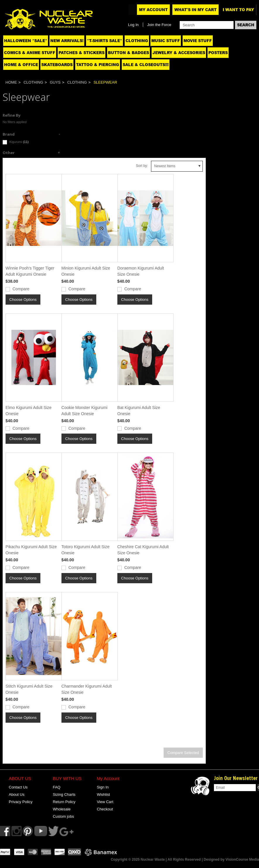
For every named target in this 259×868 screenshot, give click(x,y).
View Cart (105, 802)
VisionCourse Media (242, 860)
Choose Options (23, 300)
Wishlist (103, 794)
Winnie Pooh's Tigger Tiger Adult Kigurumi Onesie (30, 271)
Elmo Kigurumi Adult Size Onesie (29, 411)
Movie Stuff (198, 41)
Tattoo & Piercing (98, 65)
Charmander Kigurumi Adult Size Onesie (87, 689)
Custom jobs (63, 816)
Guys (55, 82)
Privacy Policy (21, 802)
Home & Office (21, 65)
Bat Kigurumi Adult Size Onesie (139, 411)
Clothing (137, 41)
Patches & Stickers (82, 53)
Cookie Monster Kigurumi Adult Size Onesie (84, 411)
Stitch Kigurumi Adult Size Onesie (29, 689)
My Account (153, 10)
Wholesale (62, 809)
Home (11, 82)
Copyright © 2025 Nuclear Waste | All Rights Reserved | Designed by (168, 860)
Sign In (103, 787)
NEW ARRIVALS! (67, 41)
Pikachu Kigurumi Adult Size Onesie (31, 550)
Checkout (105, 809)
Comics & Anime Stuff (30, 53)
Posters (218, 53)
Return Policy (64, 802)
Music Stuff (166, 41)
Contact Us (18, 787)
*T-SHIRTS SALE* (104, 41)
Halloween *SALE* (26, 41)
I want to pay (238, 10)
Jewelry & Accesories (179, 53)
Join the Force (159, 25)
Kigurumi (16, 142)
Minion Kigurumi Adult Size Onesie (86, 271)
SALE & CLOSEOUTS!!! (146, 65)
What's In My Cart (195, 10)
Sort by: (142, 166)
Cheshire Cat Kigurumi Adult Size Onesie (143, 550)
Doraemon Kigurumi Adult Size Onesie (141, 271)
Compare (21, 289)
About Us (17, 794)
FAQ (56, 787)
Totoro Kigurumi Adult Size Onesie (85, 550)
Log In (133, 25)
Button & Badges (128, 53)
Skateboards (57, 65)
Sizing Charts (64, 794)
